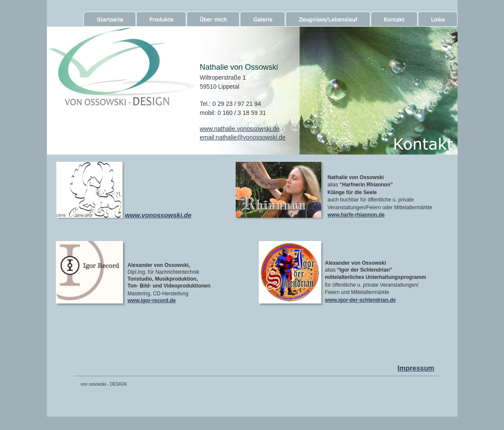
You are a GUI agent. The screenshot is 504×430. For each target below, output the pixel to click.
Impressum (416, 368)
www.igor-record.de (152, 300)
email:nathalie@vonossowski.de (243, 137)
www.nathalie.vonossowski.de (240, 129)
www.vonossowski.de (158, 215)
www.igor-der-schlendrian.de (361, 300)
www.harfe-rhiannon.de (356, 215)
